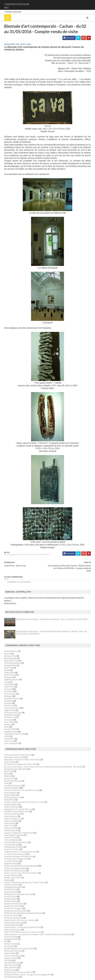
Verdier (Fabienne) (9, 955)
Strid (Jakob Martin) (10, 943)
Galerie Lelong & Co (10, 811)
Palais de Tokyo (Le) (10, 922)
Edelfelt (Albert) (8, 797)
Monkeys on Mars (9, 691)
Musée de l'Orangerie (10, 901)
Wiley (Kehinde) (8, 960)
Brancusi (5, 768)
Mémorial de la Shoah (10, 915)
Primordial (6, 712)
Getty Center (7, 816)
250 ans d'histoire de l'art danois (15, 747)
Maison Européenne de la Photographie (18, 858)
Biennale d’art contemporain (17, 552)
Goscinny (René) (8, 820)
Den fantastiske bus (10, 790)
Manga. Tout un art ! (10, 870)
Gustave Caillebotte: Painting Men (16, 825)
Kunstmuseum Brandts (11, 839)
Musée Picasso (8, 891)
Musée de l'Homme (10, 898)
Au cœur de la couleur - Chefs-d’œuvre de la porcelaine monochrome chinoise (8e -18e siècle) (40, 759)
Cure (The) (6, 660)
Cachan (33, 552)
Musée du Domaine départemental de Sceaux (20, 905)
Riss (3, 934)
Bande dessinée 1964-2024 (13, 761)
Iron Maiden (6, 677)
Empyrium (6, 670)
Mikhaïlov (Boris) (9, 877)
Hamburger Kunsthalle (11, 828)
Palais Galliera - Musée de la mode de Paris (19, 920)
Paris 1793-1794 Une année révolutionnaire (20, 924)
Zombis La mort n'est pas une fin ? (15, 965)
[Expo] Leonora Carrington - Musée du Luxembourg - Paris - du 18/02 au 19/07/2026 (49, 612)
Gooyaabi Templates (47, 976)
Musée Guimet (7, 889)
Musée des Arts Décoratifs (13, 903)
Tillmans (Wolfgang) (10, 948)
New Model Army (9, 700)
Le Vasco (5, 681)
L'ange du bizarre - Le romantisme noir (17, 844)
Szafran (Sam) (7, 946)
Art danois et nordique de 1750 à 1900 (17, 757)
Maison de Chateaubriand (12, 861)
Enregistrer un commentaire (16, 577)
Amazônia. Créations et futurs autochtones (19, 752)
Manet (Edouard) (8, 868)
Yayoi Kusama (7, 962)
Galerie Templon (8, 813)
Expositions (42, 552)
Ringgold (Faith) (8, 931)
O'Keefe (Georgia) (9, 917)
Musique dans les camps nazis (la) (15, 886)
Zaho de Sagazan (8, 736)
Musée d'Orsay (8, 894)
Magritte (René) (8, 856)
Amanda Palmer (8, 644)
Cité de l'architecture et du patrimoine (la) (19, 783)
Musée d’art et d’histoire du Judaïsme (17, 912)
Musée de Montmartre (11, 896)
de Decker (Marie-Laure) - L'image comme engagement (24, 967)
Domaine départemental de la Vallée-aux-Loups (21, 794)
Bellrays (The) (7, 648)
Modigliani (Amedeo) (10, 879)
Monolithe (6, 693)
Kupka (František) (9, 842)
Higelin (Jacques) (9, 672)
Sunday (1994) (7, 722)
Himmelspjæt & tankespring (13, 835)
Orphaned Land (8, 707)
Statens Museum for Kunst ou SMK (16, 941)
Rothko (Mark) (8, 936)
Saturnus (5, 717)
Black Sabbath (7, 651)
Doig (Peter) (6, 792)
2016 (3, 552)
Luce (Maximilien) (9, 853)
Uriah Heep (6, 733)
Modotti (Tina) (8, 882)
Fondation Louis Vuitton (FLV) (14, 804)
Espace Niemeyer (9, 799)
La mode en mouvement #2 (12, 846)
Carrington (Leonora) (10, 778)
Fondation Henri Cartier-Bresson (15, 802)
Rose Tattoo (6, 714)
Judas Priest (6, 679)
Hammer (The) (7, 830)
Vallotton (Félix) (8, 950)
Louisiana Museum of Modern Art (15, 849)
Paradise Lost (7, 710)
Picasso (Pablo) (8, 929)
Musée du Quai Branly (11, 910)
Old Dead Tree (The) (10, 705)
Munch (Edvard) (8, 884)
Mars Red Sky (7, 686)
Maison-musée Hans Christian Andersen (18, 865)
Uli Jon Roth (6, 731)
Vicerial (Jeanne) (8, 957)
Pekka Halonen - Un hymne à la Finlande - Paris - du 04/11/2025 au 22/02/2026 (35, 927)
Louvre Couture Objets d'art (13, 851)
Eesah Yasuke (7, 667)
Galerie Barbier (8, 809)
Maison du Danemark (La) (12, 863)
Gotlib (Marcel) (8, 823)
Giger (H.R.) (6, 818)
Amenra (5, 646)
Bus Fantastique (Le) (10, 773)
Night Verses (7, 703)
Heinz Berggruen (8, 832)
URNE (4, 729)
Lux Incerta (6, 684)
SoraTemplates (18, 976)
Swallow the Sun (8, 724)
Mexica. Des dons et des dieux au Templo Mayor (22, 875)
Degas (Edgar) (7, 787)
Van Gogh (5, 953)
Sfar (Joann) (6, 938)
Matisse (5, 872)
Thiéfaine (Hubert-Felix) (12, 726)
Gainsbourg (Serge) (9, 806)
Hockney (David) (8, 837)
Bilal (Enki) (6, 764)
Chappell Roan (7, 658)
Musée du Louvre (8, 908)
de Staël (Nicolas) (9, 969)
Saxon (4, 719)
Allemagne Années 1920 (11, 749)
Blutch (4, 766)
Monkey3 (5, 688)
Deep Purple (6, 665)
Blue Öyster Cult (8, 653)
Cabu (4, 776)
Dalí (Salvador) (7, 785)
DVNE (4, 662)
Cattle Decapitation (10, 655)
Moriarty (5, 696)
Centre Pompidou (9, 780)
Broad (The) (6, 771)
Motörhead (6, 698)
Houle (4, 674)
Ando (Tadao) (7, 754)
